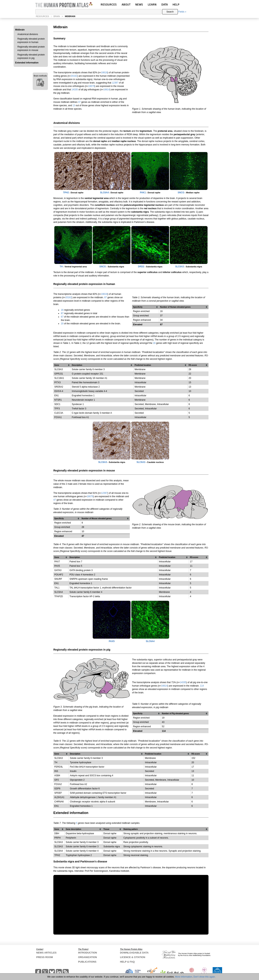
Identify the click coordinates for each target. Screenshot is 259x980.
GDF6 (57, 789)
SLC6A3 (180, 267)
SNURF (58, 579)
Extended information (27, 63)
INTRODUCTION (88, 953)
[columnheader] (146, 307)
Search (170, 12)
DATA (165, 4)
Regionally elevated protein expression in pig (31, 56)
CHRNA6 (59, 802)
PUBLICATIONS (87, 962)
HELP (176, 4)
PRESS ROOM (45, 957)
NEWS (139, 4)
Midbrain (20, 30)
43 (163, 722)
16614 (107, 90)
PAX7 (57, 562)
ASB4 (57, 776)
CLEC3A (59, 413)
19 (163, 718)
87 (105, 297)
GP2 (57, 780)
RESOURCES (109, 4)
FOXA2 (58, 784)
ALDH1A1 (59, 797)
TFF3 (57, 409)
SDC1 (57, 404)
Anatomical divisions (28, 34)
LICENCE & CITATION (133, 957)
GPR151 (59, 374)
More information (184, 977)
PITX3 (57, 382)
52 (163, 726)
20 (62, 324)
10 (83, 531)
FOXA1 (58, 417)
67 (62, 317)
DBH (57, 833)
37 (79, 102)
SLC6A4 (104, 193)
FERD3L (59, 767)
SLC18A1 (59, 378)
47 (55, 500)
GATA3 (58, 570)
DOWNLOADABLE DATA (134, 953)
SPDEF (58, 793)
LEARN (152, 4)
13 (74, 105)
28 (83, 527)
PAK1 (143, 193)
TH (61, 267)
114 (202, 686)
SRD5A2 (59, 387)
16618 (104, 73)
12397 (115, 83)
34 (161, 320)
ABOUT (126, 4)
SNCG (181, 193)
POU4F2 (59, 575)
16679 (91, 86)
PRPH (57, 838)
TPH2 (66, 193)
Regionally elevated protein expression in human (31, 41)
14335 (75, 90)
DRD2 (141, 267)
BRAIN (57, 16)
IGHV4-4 (59, 391)
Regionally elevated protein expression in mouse (31, 48)
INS (56, 771)
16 (62, 310)
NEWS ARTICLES (46, 953)
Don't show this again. (204, 977)
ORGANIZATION (87, 957)
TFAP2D (59, 596)
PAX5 (57, 566)
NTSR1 (58, 400)
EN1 (56, 396)
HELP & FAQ (127, 962)
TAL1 (57, 588)
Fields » (182, 12)
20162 (74, 76)
